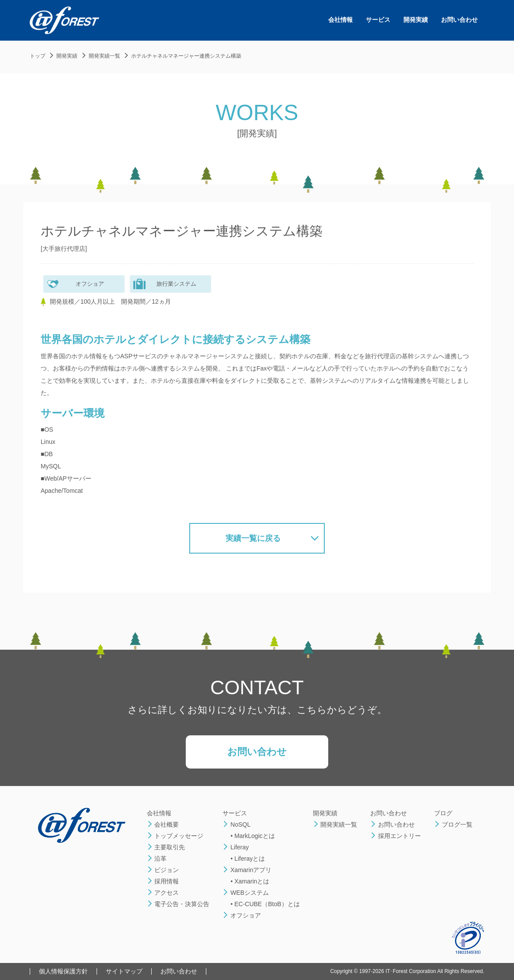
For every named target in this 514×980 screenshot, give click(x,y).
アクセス (163, 893)
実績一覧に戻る (253, 538)
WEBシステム (246, 893)
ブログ (443, 813)
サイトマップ (124, 971)
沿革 (157, 859)
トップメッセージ (175, 836)
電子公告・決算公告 (178, 904)
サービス (378, 20)
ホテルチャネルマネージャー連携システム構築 (186, 56)
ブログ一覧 (453, 824)
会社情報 (340, 20)
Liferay (236, 847)
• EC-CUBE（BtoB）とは (265, 904)
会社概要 (163, 824)
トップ (38, 56)
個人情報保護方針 (63, 971)
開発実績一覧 (104, 56)
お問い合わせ (459, 20)
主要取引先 (166, 847)
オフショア (242, 915)
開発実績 (416, 20)
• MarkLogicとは (252, 836)
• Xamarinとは (250, 881)
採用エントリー (396, 836)
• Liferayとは (248, 859)
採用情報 (163, 881)
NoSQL (236, 824)
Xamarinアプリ (247, 870)
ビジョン (163, 870)
